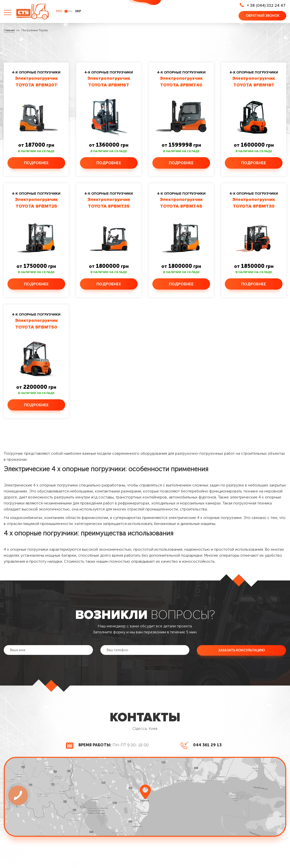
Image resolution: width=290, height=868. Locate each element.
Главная (9, 31)
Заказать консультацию (242, 651)
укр (78, 11)
